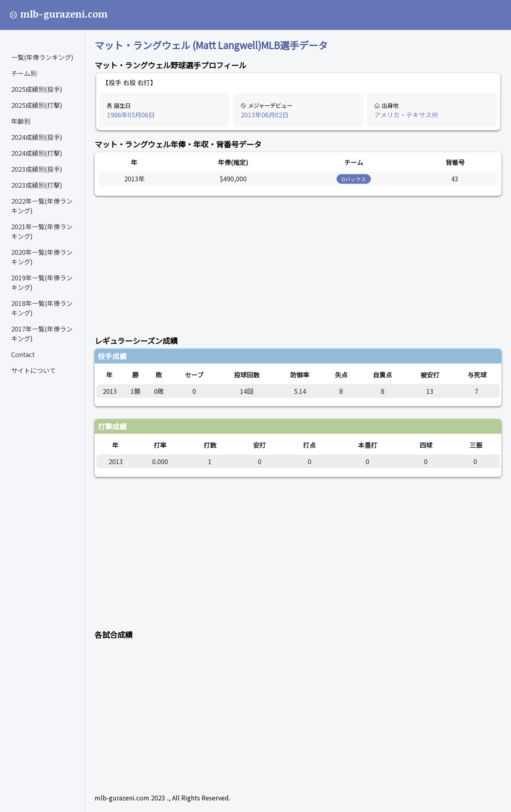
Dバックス (354, 179)
